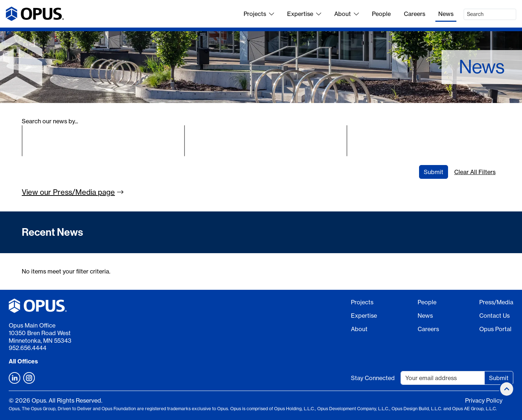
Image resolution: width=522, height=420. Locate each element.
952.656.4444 (28, 348)
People (381, 14)
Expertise (304, 14)
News (446, 14)
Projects (259, 14)
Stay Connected (373, 378)
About (347, 14)
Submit (434, 172)
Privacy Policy (484, 400)
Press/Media (496, 302)
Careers (415, 14)
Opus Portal (495, 329)
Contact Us (494, 316)
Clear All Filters (475, 172)
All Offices (23, 361)
